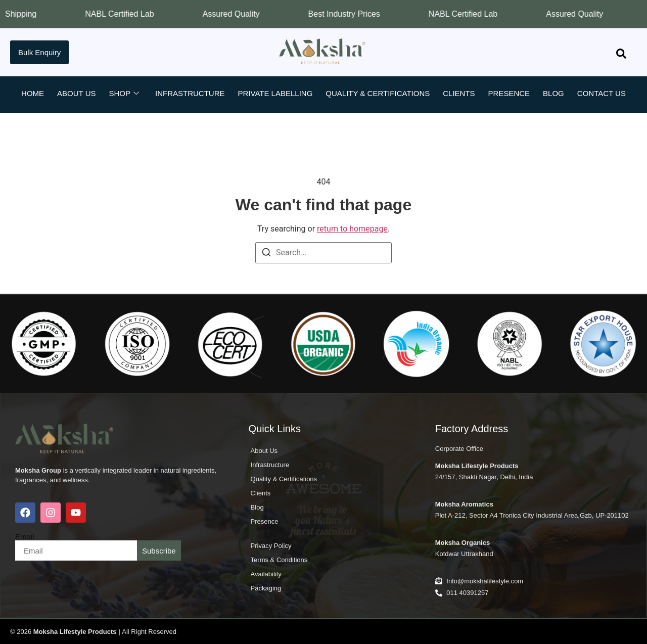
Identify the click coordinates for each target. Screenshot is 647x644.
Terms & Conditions (279, 560)
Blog (553, 93)
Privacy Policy (271, 546)
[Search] (266, 254)
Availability (266, 574)
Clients (459, 93)
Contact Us (602, 93)
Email (25, 537)
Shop (124, 94)
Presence (509, 93)
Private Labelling (275, 93)
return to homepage (352, 229)
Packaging (266, 588)
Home (33, 93)
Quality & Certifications (378, 93)
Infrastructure (190, 93)
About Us (76, 93)
